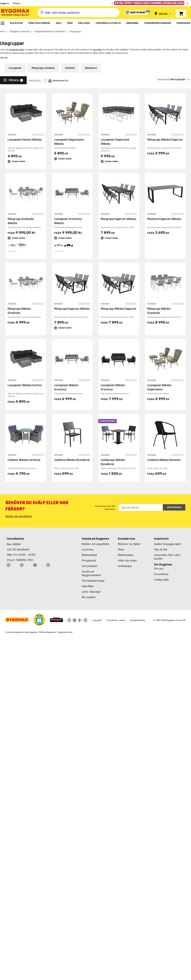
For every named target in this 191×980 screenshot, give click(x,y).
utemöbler (97, 50)
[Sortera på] (173, 79)
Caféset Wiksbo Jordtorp (24, 460)
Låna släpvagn (91, 592)
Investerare (161, 574)
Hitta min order (128, 560)
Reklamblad (89, 555)
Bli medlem (89, 597)
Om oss (159, 569)
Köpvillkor (88, 586)
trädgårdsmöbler (17, 50)
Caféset (70, 68)
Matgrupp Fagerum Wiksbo (118, 219)
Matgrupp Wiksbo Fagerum (165, 140)
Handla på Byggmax (95, 539)
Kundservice (126, 539)
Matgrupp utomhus (43, 68)
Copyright (97, 620)
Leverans (88, 549)
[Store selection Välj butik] (163, 14)
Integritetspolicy (137, 620)
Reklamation (126, 555)
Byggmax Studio (65, 632)
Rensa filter (35, 80)
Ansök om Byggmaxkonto (91, 573)
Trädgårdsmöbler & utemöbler (50, 31)
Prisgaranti (89, 560)
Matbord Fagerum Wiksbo (164, 219)
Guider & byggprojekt (167, 544)
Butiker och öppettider (96, 544)
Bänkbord (91, 68)
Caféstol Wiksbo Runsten (164, 460)
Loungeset (15, 68)
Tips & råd (160, 549)
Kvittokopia (125, 566)
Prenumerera (174, 507)
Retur (121, 549)
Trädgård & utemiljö (19, 31)
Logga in (4, 3)
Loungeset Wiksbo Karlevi (25, 385)
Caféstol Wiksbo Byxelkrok (72, 460)
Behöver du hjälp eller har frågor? (37, 506)
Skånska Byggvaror (48, 632)
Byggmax (33, 632)
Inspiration (161, 539)
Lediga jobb (161, 580)
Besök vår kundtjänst (19, 516)
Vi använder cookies (116, 620)
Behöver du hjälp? (129, 544)
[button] (39, 620)
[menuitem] (3, 23)
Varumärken (90, 566)
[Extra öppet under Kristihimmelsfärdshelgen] (150, 3)
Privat (16, 3)
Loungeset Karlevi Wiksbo (25, 140)
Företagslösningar (93, 581)
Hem (2, 31)
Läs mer (4, 57)
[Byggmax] (15, 13)
